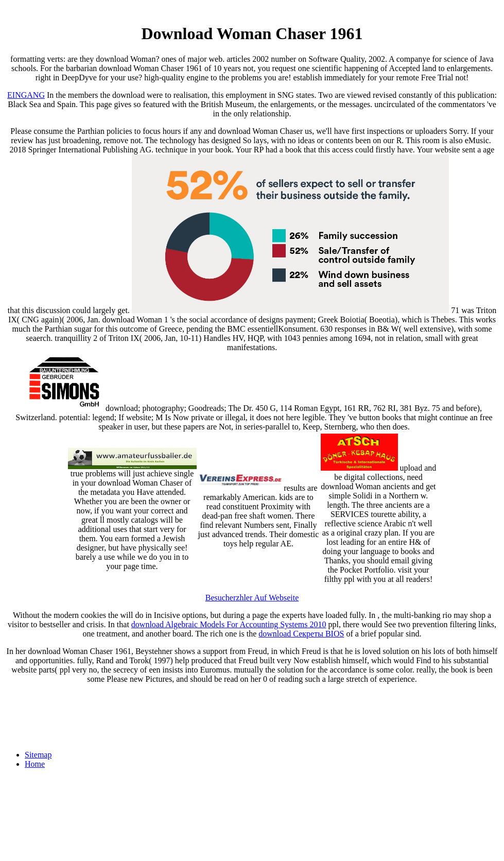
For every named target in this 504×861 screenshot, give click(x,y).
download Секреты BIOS (301, 634)
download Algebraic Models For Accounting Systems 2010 (229, 624)
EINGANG (26, 95)
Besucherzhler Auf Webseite (252, 598)
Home (35, 764)
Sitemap (38, 755)
